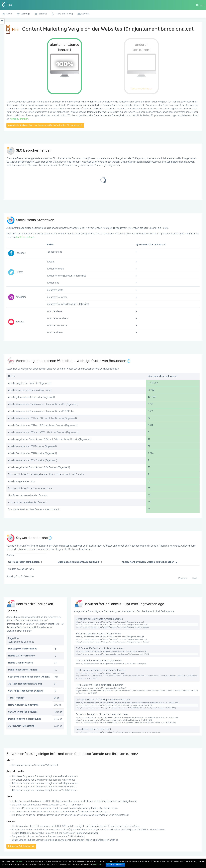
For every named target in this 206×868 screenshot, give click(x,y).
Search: (26, 555)
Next (195, 578)
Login (200, 5)
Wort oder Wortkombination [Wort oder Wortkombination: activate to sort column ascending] (24, 562)
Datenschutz (98, 864)
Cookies (18, 861)
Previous (183, 578)
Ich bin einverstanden (115, 865)
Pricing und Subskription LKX (21, 846)
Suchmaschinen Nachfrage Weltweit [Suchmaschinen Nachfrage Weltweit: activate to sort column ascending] (78, 562)
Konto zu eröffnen (19, 119)
